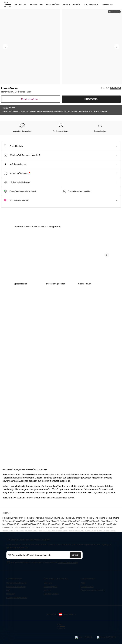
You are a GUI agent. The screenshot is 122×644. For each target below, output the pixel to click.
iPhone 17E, (59, 533)
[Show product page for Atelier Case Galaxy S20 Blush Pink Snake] (73, 270)
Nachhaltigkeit (51, 602)
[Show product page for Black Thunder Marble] (42, 135)
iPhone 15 (18, 536)
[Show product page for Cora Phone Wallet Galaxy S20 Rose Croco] (49, 346)
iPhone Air (48, 533)
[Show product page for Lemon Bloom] (9, 135)
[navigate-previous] (107, 443)
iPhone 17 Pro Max (34, 533)
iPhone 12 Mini (109, 539)
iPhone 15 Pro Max (59, 536)
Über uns (48, 598)
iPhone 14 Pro (84, 536)
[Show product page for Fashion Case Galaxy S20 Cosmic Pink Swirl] (49, 270)
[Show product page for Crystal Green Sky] (91, 135)
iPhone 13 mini (55, 539)
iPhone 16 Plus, (106, 533)
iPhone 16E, (70, 533)
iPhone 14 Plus (98, 536)
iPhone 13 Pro (23, 539)
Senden (75, 570)
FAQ (8, 605)
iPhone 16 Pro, (92, 533)
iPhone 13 (12, 539)
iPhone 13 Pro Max (39, 539)
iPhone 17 (7, 533)
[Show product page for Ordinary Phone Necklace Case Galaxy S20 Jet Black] (26, 346)
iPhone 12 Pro (69, 539)
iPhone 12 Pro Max (94, 539)
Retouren (11, 609)
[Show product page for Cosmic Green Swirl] (58, 135)
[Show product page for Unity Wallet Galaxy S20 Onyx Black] (73, 308)
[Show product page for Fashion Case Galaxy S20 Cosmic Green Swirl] (49, 308)
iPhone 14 (73, 536)
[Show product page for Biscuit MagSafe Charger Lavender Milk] (73, 346)
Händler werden (51, 609)
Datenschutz (87, 602)
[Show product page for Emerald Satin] (108, 135)
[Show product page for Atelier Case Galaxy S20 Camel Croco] (96, 270)
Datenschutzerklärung (68, 578)
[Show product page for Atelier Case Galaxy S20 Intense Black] (26, 270)
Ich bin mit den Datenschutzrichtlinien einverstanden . (44, 578)
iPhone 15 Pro (29, 536)
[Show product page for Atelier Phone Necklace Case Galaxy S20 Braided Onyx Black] (96, 308)
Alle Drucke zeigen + (111, 119)
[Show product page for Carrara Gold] (25, 135)
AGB (83, 598)
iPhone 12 (80, 539)
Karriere (47, 605)
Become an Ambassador (93, 605)
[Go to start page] (7, 4)
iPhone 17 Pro (18, 533)
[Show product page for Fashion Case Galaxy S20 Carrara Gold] (26, 308)
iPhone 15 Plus (43, 536)
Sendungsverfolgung (16, 598)
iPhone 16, (81, 533)
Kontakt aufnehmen (16, 602)
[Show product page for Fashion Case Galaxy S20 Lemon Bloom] (26, 391)
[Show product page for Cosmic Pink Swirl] (75, 135)
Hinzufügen (91, 99)
